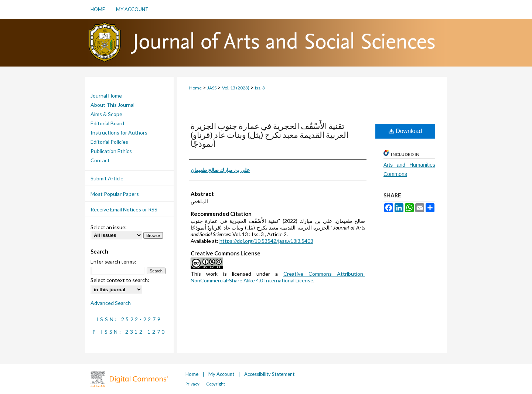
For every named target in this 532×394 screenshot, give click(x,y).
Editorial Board (107, 123)
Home (195, 88)
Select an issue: (109, 227)
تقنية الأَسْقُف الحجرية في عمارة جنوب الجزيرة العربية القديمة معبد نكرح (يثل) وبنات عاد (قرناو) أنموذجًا (270, 135)
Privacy (193, 384)
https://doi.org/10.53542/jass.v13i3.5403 (266, 241)
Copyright (216, 384)
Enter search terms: (113, 261)
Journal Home (106, 96)
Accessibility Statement (269, 374)
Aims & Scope (106, 114)
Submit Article (107, 178)
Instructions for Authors (119, 133)
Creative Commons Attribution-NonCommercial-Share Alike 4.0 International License (278, 277)
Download (405, 131)
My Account (222, 374)
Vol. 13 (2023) (236, 88)
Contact (100, 160)
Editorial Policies (109, 142)
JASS (212, 88)
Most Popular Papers (115, 194)
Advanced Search (111, 303)
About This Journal (112, 105)
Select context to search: (120, 280)
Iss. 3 (260, 88)
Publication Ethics (111, 151)
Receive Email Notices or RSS (124, 209)
